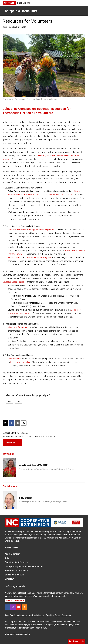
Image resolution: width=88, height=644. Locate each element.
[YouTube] (19, 607)
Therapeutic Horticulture (20, 11)
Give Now (9, 579)
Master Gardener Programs (39, 257)
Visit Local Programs (17, 327)
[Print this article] (24, 423)
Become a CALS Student (16, 571)
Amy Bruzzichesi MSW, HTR (33, 465)
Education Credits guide (13, 282)
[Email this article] (18, 423)
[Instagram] (13, 607)
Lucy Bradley (26, 498)
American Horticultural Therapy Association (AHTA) (31, 230)
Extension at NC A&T (14, 575)
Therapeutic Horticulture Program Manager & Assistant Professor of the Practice (46, 469)
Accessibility (24, 634)
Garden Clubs (14, 257)
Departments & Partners (16, 562)
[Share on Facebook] (11, 423)
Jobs (7, 558)
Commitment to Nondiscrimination (29, 615)
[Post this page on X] (5, 423)
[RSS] (24, 607)
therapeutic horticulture (21, 362)
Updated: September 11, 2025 (14, 27)
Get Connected (14, 359)
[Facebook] (7, 607)
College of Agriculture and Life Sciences (24, 566)
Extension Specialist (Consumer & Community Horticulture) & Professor (44, 502)
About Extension (12, 554)
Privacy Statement (63, 615)
